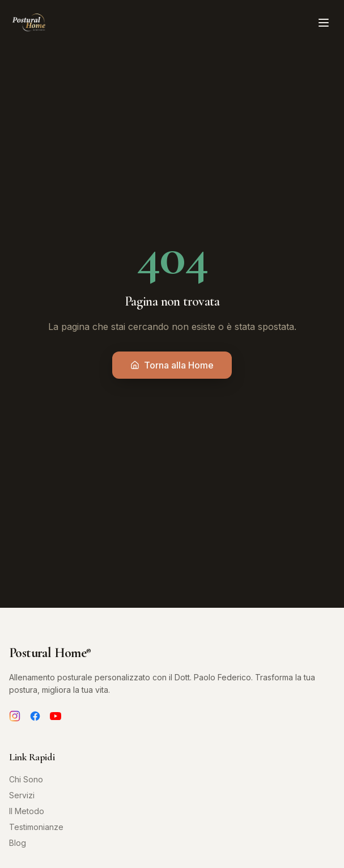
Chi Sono (26, 779)
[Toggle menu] (324, 23)
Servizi (22, 795)
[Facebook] (35, 716)
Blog (18, 843)
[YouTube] (56, 716)
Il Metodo (27, 811)
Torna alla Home (172, 365)
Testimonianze (36, 827)
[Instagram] (15, 716)
